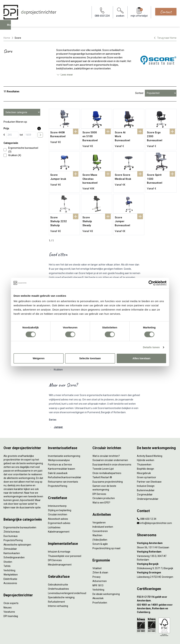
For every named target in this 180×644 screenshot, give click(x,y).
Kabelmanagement (59, 519)
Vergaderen (99, 510)
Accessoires (10, 571)
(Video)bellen (100, 527)
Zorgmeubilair (145, 482)
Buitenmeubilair (146, 478)
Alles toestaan (142, 358)
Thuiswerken (144, 452)
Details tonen (151, 347)
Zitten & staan (100, 560)
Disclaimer (86, 638)
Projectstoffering (13, 528)
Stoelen (8, 549)
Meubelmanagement (60, 552)
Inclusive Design (146, 473)
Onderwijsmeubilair (148, 486)
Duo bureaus (11, 523)
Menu (11, 27)
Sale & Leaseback (58, 461)
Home (7, 38)
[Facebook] (163, 638)
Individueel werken (103, 514)
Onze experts (11, 591)
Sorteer (139, 93)
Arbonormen (100, 568)
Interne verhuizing (58, 593)
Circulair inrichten (58, 502)
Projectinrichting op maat (106, 536)
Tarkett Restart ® (102, 465)
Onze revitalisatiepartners (107, 461)
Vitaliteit (97, 556)
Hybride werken (146, 448)
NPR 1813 (98, 573)
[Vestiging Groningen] (157, 560)
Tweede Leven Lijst (103, 456)
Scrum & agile (100, 531)
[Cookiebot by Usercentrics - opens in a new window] (151, 283)
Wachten (97, 523)
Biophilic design (145, 456)
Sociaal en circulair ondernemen (110, 448)
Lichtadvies (54, 515)
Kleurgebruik (144, 461)
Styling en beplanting (60, 498)
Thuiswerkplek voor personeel (65, 543)
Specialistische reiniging (61, 585)
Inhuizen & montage (59, 539)
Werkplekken (11, 562)
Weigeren (39, 358)
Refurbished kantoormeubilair (65, 465)
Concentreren (100, 519)
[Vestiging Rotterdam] (157, 539)
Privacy (97, 564)
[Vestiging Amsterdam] (157, 531)
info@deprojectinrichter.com (154, 510)
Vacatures (9, 599)
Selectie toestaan (90, 358)
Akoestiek (98, 586)
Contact (166, 12)
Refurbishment (56, 589)
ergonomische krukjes (106, 65)
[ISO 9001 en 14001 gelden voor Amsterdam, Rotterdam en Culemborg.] (157, 596)
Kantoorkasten (12, 541)
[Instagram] (174, 638)
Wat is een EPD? (101, 490)
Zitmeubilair (10, 536)
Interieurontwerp (57, 493)
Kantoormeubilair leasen (62, 456)
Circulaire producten (104, 486)
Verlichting (9, 558)
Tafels (7, 553)
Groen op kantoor (147, 465)
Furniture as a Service (60, 452)
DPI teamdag (11, 604)
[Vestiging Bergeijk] (157, 551)
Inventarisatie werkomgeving (64, 443)
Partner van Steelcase (149, 469)
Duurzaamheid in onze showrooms (112, 452)
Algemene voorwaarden (54, 638)
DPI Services (55, 548)
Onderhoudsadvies (58, 576)
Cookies (73, 638)
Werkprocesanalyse (59, 448)
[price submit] (40, 135)
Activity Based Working (150, 443)
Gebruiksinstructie (58, 572)
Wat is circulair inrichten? (106, 443)
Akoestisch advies (58, 506)
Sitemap (98, 638)
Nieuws (8, 595)
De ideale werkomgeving (106, 581)
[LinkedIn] (168, 638)
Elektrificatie (10, 566)
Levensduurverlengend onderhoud (67, 581)
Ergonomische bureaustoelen (20, 515)
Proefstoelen (100, 590)
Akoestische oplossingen (17, 532)
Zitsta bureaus (12, 519)
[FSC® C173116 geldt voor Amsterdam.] (157, 586)
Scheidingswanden (14, 545)
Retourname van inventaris (63, 469)
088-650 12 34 (147, 506)
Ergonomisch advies (59, 510)
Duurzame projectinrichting (108, 469)
